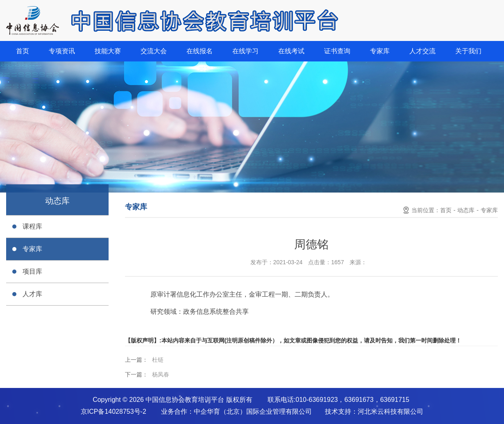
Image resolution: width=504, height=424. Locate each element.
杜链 (158, 360)
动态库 (466, 210)
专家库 (380, 51)
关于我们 (468, 51)
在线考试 (291, 51)
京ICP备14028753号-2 (114, 412)
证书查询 (337, 51)
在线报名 (200, 51)
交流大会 (154, 51)
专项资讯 (62, 51)
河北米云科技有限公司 (390, 412)
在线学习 (245, 51)
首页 (23, 51)
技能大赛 (108, 51)
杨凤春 (161, 374)
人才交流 (422, 51)
